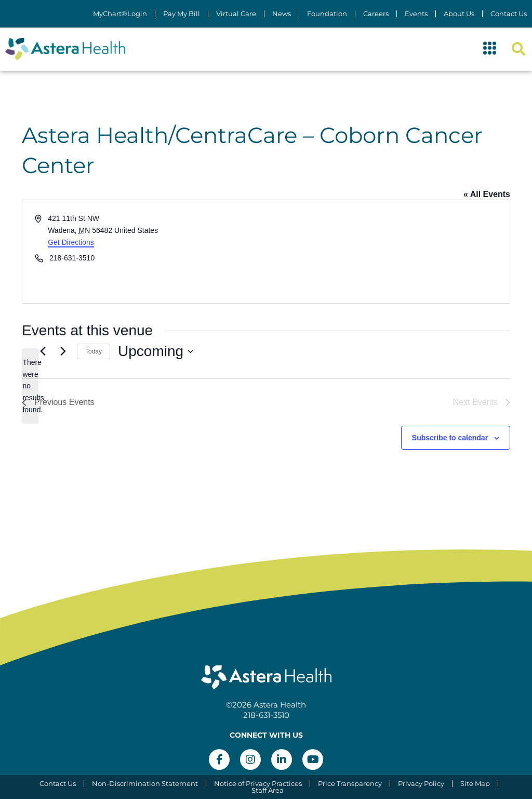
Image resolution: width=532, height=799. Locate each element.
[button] (490, 49)
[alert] (30, 386)
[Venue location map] (387, 252)
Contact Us (509, 14)
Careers (376, 14)
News (282, 14)
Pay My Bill (182, 14)
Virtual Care (236, 14)
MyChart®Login (120, 14)
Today (94, 351)
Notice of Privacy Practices (258, 784)
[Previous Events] (43, 351)
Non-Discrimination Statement (145, 784)
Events (416, 14)
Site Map (475, 784)
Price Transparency (350, 784)
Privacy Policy (421, 784)
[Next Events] (63, 351)
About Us (459, 14)
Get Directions (71, 242)
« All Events (487, 194)
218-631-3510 (266, 715)
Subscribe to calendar (450, 438)
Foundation (327, 14)
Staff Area (268, 790)
